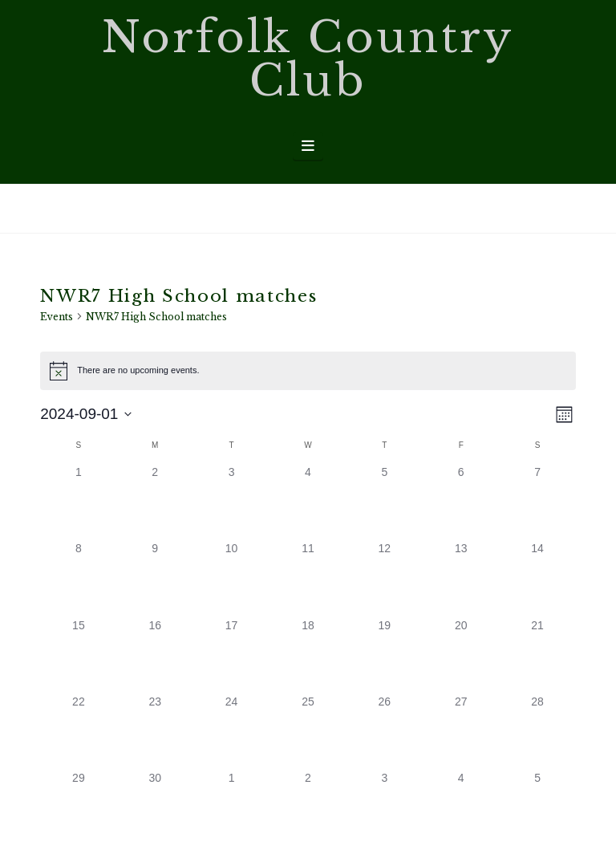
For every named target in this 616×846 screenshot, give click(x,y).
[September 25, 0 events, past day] (308, 732)
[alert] (308, 371)
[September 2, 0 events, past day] (155, 502)
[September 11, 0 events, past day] (308, 578)
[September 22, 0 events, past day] (78, 732)
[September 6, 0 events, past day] (461, 502)
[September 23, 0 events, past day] (155, 732)
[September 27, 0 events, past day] (461, 732)
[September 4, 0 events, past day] (308, 502)
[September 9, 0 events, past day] (155, 578)
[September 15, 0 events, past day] (78, 655)
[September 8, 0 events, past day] (78, 578)
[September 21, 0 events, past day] (537, 655)
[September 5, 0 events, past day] (385, 502)
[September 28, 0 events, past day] (537, 732)
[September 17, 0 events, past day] (231, 655)
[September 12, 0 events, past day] (385, 578)
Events (57, 317)
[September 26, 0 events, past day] (385, 732)
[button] (308, 146)
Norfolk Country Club (308, 59)
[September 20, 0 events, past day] (461, 655)
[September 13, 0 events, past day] (461, 578)
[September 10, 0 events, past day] (231, 578)
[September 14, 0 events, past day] (537, 578)
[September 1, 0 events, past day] (78, 502)
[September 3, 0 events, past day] (231, 502)
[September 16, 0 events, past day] (155, 655)
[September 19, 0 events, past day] (385, 655)
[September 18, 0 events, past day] (308, 655)
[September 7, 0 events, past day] (537, 502)
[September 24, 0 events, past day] (231, 732)
